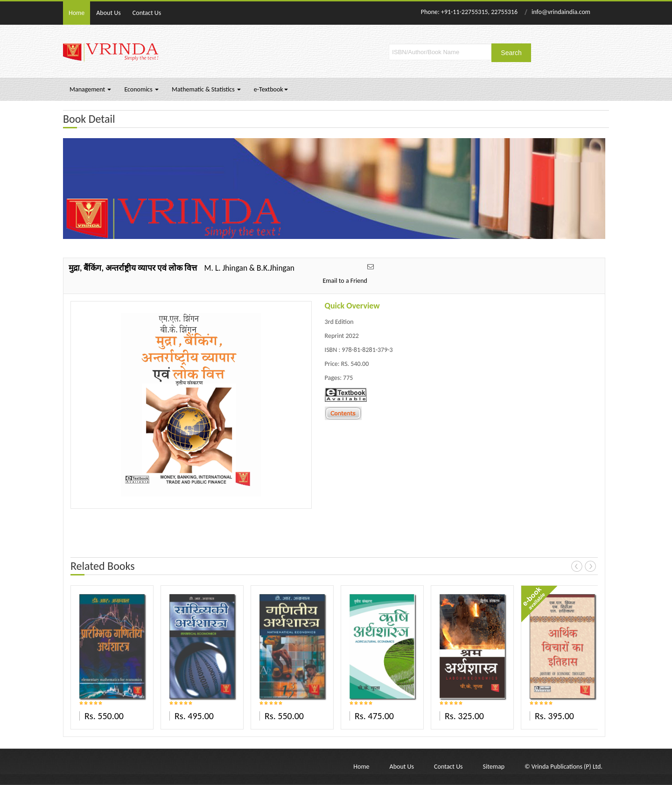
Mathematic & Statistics (206, 89)
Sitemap (494, 767)
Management (90, 89)
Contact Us (147, 13)
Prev (577, 566)
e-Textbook (271, 89)
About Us (108, 13)
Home (77, 13)
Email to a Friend (345, 281)
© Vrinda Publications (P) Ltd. (563, 767)
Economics (141, 89)
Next (590, 566)
